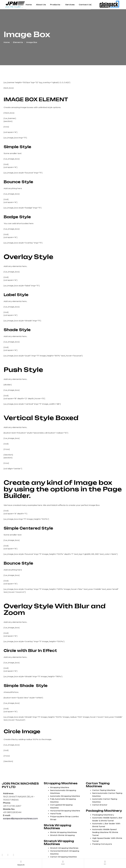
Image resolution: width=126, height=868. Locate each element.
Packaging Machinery (103, 815)
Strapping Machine (60, 787)
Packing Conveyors (102, 844)
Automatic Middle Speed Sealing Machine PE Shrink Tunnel (105, 832)
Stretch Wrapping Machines (64, 848)
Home (7, 42)
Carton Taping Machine (104, 790)
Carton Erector (100, 805)
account (63, 864)
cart (105, 864)
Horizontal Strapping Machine (65, 811)
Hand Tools (56, 814)
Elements (18, 42)
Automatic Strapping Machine (65, 796)
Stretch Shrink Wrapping (62, 835)
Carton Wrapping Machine (63, 857)
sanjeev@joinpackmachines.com (20, 819)
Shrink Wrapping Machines (63, 832)
